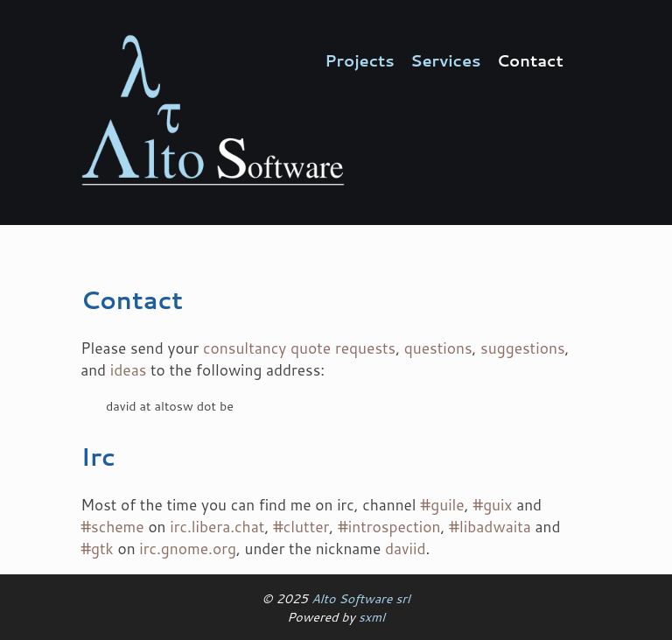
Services (446, 60)
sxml (372, 617)
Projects (359, 60)
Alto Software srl (361, 598)
